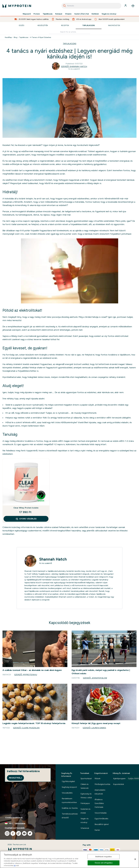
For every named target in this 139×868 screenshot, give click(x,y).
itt (15, 866)
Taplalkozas (24, 37)
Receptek (65, 25)
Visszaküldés (67, 793)
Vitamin (68, 14)
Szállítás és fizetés (70, 808)
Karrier (97, 830)
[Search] (65, 6)
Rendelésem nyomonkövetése (69, 800)
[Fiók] (126, 6)
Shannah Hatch (53, 559)
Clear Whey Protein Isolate (26, 508)
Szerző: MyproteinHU (26, 675)
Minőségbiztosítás (102, 784)
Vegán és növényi (109, 14)
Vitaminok (85, 828)
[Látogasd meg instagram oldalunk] (7, 833)
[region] (69, 859)
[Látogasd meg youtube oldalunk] (24, 833)
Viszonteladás (101, 813)
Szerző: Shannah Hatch (74, 66)
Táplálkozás (48, 14)
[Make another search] (69, 32)
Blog (16, 37)
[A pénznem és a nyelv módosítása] (28, 823)
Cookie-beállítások (14, 818)
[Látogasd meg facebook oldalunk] (13, 833)
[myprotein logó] (17, 6)
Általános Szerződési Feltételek (99, 803)
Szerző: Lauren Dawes (94, 728)
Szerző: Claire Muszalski (26, 728)
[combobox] (91, 6)
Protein (37, 14)
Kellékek (95, 14)
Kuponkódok (119, 784)
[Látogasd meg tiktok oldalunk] (19, 833)
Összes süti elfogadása (104, 863)
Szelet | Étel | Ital (82, 14)
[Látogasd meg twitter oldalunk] (30, 833)
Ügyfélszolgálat (68, 781)
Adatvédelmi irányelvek (100, 792)
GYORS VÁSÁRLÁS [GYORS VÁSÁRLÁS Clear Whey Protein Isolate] (26, 519)
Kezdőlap (8, 37)
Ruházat (59, 14)
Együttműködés (101, 819)
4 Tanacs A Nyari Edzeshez (41, 37)
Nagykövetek (114, 25)
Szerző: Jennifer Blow (95, 678)
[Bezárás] (135, 859)
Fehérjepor (85, 803)
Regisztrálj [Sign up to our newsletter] (15, 778)
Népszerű (27, 14)
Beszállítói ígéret (102, 824)
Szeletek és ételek (85, 811)
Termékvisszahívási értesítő (70, 816)
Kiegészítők (43, 25)
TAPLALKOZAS (70, 44)
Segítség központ (69, 787)
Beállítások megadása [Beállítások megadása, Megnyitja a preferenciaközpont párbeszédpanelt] (104, 857)
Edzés (22, 25)
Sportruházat (86, 778)
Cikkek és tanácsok (84, 786)
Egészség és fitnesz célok (86, 796)
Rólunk (97, 778)
